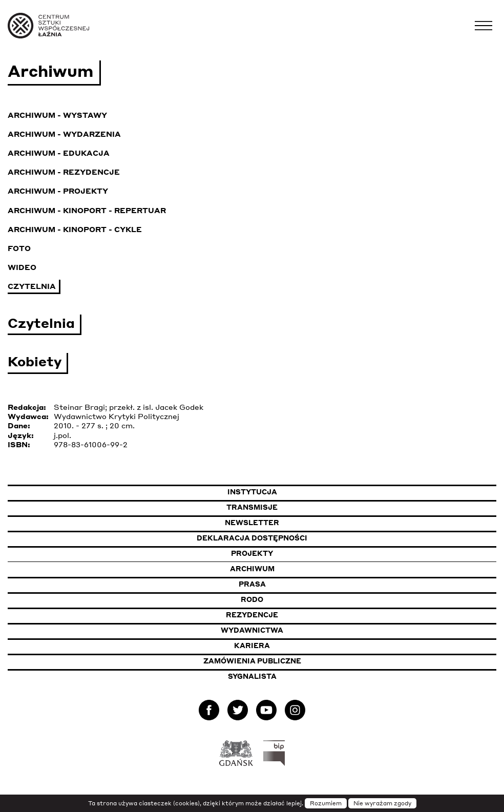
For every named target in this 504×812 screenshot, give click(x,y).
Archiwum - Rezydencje (64, 172)
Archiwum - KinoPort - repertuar (87, 210)
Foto (19, 248)
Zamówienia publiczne (279, 661)
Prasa (252, 584)
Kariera (252, 646)
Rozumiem (326, 803)
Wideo (22, 267)
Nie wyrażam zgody (382, 803)
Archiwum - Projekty (58, 191)
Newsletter (252, 523)
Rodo (252, 599)
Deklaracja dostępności (252, 538)
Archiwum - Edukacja (59, 153)
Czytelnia (32, 286)
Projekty (252, 553)
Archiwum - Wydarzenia (64, 134)
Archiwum (252, 569)
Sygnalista (252, 676)
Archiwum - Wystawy (57, 115)
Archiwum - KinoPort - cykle (75, 229)
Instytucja (252, 492)
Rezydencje (252, 615)
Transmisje (302, 507)
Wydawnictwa (252, 630)
